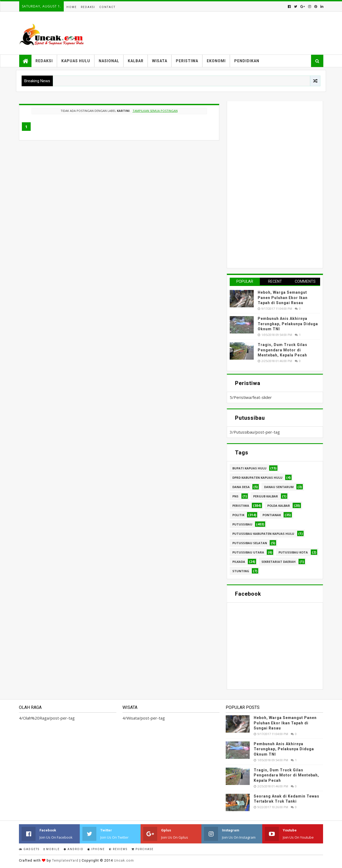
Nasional (109, 61)
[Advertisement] (270, 184)
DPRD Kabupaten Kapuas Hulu (257, 478)
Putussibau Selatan (250, 543)
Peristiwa (187, 61)
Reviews (118, 849)
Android (74, 849)
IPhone (96, 849)
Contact (107, 7)
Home (72, 7)
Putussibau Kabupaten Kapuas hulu (263, 534)
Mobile (52, 849)
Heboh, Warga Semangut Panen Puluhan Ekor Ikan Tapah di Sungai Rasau (283, 298)
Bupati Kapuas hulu (249, 468)
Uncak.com (124, 860)
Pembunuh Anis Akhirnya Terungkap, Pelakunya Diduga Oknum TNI (288, 324)
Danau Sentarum (279, 487)
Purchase (143, 849)
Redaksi (88, 7)
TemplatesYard (65, 860)
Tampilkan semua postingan (155, 111)
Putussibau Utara (248, 552)
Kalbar (136, 61)
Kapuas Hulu (76, 61)
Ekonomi (216, 61)
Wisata (160, 61)
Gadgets (29, 849)
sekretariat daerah (279, 562)
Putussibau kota (293, 552)
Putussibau (242, 524)
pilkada (239, 562)
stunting (241, 571)
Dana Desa (241, 487)
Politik (238, 515)
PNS (235, 496)
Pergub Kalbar (266, 496)
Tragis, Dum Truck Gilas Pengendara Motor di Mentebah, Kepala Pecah (283, 350)
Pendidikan (247, 61)
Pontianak (272, 515)
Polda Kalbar (279, 506)
